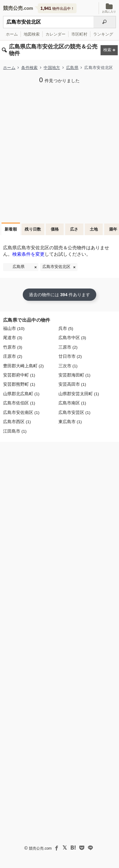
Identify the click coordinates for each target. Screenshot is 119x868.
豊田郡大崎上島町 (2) (23, 366)
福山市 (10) (14, 329)
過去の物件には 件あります (59, 295)
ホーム (12, 34)
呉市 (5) (66, 329)
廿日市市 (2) (70, 356)
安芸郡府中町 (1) (19, 375)
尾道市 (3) (13, 338)
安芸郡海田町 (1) (74, 375)
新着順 (11, 229)
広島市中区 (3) (72, 338)
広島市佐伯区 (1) (19, 403)
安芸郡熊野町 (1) (19, 384)
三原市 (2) (68, 347)
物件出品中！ (58, 8)
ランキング (103, 34)
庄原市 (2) (13, 356)
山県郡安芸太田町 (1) (79, 394)
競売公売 (13, 8)
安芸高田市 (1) (72, 384)
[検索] (105, 22)
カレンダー (56, 34)
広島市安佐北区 (56, 267)
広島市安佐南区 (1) (21, 413)
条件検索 (29, 68)
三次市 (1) (68, 366)
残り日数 (33, 229)
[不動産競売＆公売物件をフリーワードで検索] (48, 22)
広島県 (72, 68)
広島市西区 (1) (17, 422)
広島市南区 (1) (72, 403)
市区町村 (79, 34)
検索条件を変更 (28, 254)
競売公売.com (40, 848)
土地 (94, 229)
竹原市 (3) (13, 347)
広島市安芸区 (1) (74, 413)
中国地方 (52, 68)
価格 (55, 229)
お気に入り (109, 8)
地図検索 (32, 34)
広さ (74, 229)
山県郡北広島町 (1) (21, 394)
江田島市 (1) (15, 431)
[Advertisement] (59, 153)
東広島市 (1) (70, 422)
